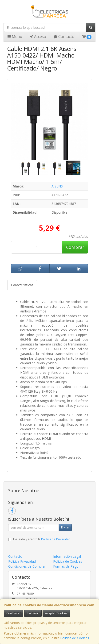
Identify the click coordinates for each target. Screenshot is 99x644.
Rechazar (33, 613)
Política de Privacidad (56, 539)
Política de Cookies (75, 638)
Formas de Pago (66, 566)
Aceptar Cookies (56, 613)
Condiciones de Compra (26, 566)
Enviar (65, 527)
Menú (15, 37)
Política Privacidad (22, 561)
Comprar (75, 247)
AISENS (57, 186)
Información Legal (67, 556)
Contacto (64, 37)
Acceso (38, 37)
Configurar (14, 613)
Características (22, 285)
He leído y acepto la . (42, 539)
